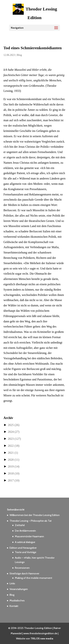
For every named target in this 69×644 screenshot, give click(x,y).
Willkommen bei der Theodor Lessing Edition (35, 515)
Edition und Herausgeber (23, 548)
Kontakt (14, 606)
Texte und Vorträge (26, 552)
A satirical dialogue (25, 542)
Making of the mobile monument (33, 578)
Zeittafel (20, 525)
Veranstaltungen (19, 589)
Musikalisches (17, 600)
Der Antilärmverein (25, 531)
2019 (14, 466)
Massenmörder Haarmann (29, 536)
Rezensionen (22, 568)
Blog (19, 55)
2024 (14, 432)
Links (12, 583)
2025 (14, 425)
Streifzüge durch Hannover (24, 573)
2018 (14, 473)
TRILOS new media (42, 638)
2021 (13, 453)
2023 (14, 439)
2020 (14, 460)
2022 (14, 446)
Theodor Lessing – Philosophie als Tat (31, 521)
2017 (14, 480)
